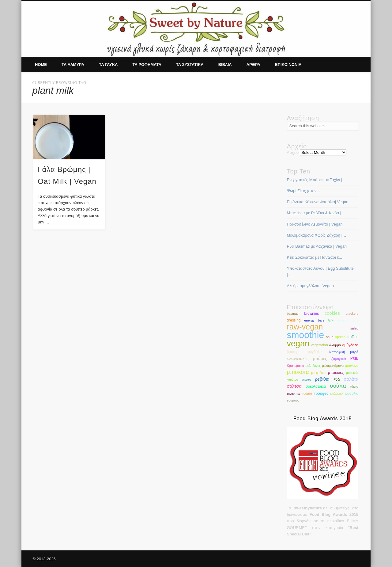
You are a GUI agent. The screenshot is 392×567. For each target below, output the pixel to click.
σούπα (338, 386)
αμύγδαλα (350, 345)
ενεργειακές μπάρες (307, 359)
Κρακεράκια (295, 366)
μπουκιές (336, 373)
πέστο (306, 379)
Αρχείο (293, 152)
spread (340, 337)
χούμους (293, 400)
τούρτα (307, 394)
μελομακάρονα (333, 366)
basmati (292, 314)
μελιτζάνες (313, 366)
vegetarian (319, 345)
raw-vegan (305, 327)
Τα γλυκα (108, 65)
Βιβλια (225, 65)
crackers (352, 314)
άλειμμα (335, 345)
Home (41, 65)
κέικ (354, 358)
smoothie (305, 335)
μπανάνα (352, 366)
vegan (298, 343)
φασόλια (352, 394)
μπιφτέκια (318, 373)
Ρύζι (337, 379)
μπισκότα (298, 372)
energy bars (314, 320)
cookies (332, 313)
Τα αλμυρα (73, 65)
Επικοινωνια (288, 65)
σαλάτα (351, 379)
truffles (353, 337)
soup (330, 337)
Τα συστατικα (190, 65)
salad (354, 328)
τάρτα (354, 386)
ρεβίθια (322, 379)
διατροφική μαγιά (344, 352)
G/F (331, 320)
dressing (294, 320)
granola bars (348, 320)
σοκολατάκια (316, 386)
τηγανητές (293, 394)
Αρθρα (253, 65)
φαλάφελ (337, 394)
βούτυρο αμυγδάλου (305, 352)
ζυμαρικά (339, 359)
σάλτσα (294, 386)
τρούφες (321, 393)
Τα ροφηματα (147, 65)
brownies (312, 314)
